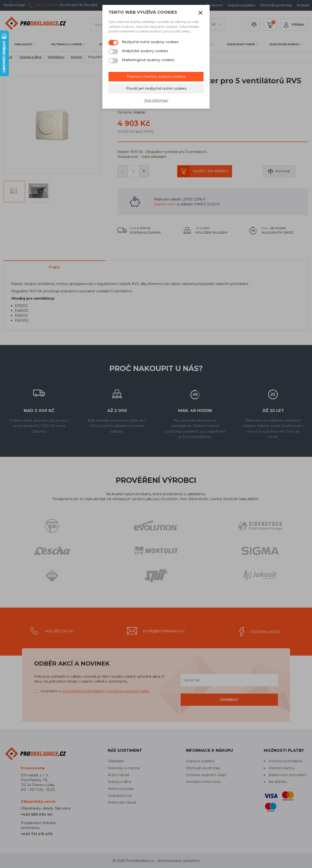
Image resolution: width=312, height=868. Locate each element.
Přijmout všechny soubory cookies (156, 76)
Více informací (156, 100)
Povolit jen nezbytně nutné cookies (156, 88)
